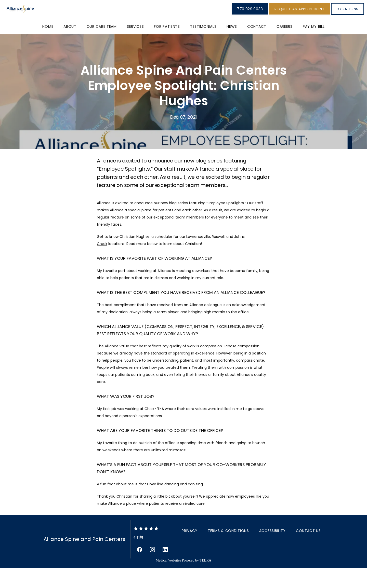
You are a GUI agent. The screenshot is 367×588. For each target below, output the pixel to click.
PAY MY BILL (314, 47)
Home (48, 47)
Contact (257, 47)
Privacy (190, 551)
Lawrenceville (198, 257)
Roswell (218, 257)
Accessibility (272, 551)
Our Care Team (102, 47)
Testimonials (203, 47)
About (70, 47)
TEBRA (205, 581)
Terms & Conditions (228, 551)
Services (135, 47)
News (232, 47)
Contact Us (308, 551)
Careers (285, 47)
